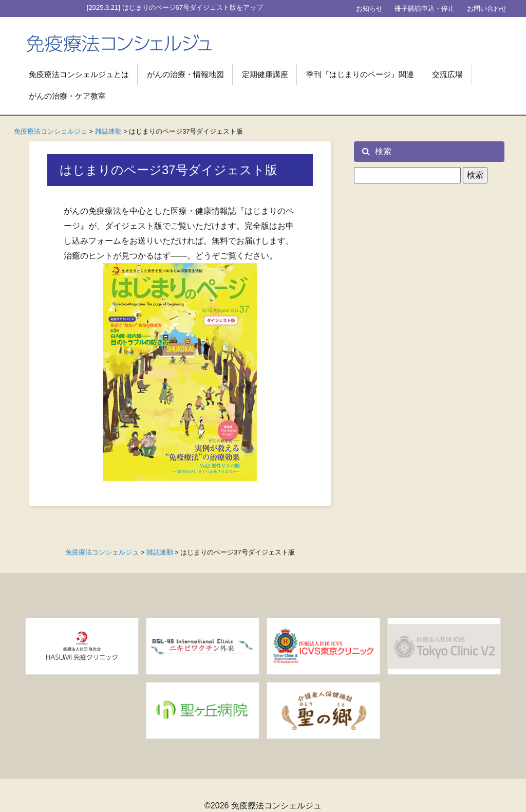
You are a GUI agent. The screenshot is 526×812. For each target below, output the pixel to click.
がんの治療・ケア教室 (67, 96)
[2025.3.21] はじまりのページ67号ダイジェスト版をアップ (175, 7)
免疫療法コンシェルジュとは (79, 74)
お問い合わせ (487, 8)
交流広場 (447, 74)
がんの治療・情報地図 (185, 74)
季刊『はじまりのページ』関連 (360, 74)
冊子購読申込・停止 (425, 8)
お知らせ (369, 8)
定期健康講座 (265, 74)
